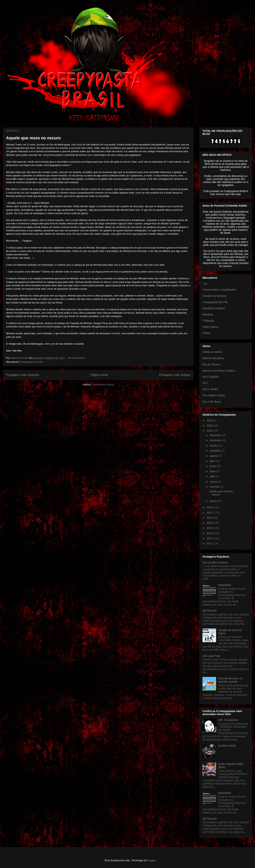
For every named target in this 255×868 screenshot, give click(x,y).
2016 (210, 518)
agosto (214, 456)
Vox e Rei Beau (212, 402)
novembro (216, 440)
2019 (210, 431)
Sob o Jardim (210, 389)
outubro (214, 446)
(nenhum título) (227, 746)
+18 (205, 284)
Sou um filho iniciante (215, 562)
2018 (210, 507)
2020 (210, 426)
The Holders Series (214, 395)
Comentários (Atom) (103, 385)
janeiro (214, 501)
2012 (210, 538)
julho (213, 461)
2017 (210, 513)
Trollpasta (208, 321)
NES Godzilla (210, 377)
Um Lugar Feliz (211, 656)
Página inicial (99, 375)
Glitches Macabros (213, 358)
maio (213, 471)
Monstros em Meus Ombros (219, 371)
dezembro (216, 435)
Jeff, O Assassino (228, 720)
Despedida (224, 585)
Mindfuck (208, 315)
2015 (210, 523)
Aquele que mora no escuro (33, 138)
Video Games (211, 327)
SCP (205, 383)
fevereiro (215, 487)
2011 (210, 543)
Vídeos (207, 333)
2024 (210, 420)
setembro (216, 451)
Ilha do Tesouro (211, 364)
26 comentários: (77, 358)
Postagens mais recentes (23, 375)
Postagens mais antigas (175, 375)
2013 (210, 533)
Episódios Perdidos (214, 308)
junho (213, 466)
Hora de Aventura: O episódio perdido (230, 680)
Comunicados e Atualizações (219, 290)
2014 (210, 528)
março (214, 482)
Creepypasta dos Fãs (31, 362)
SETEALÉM (210, 611)
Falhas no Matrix (212, 352)
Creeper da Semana (214, 296)
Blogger (151, 860)
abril (212, 476)
